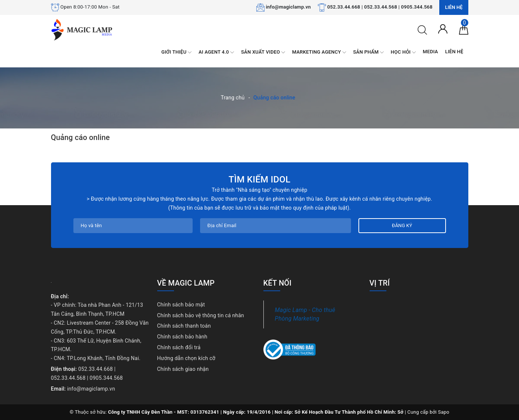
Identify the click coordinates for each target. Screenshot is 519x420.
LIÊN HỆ (454, 52)
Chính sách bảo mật (181, 305)
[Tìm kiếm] (422, 29)
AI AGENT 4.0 (216, 52)
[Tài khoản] (443, 28)
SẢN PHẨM (368, 52)
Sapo (444, 412)
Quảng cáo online (80, 137)
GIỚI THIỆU (176, 52)
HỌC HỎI (403, 52)
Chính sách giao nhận (183, 369)
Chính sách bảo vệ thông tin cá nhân (201, 315)
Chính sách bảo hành (182, 337)
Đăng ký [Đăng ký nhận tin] (402, 225)
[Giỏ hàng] (464, 29)
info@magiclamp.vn (288, 7)
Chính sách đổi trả (179, 347)
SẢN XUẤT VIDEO (263, 52)
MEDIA (431, 52)
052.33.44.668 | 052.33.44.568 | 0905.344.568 (380, 7)
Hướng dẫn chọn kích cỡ (186, 358)
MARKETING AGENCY (319, 52)
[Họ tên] (133, 226)
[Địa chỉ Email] (276, 226)
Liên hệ (454, 7)
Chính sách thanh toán (184, 326)
